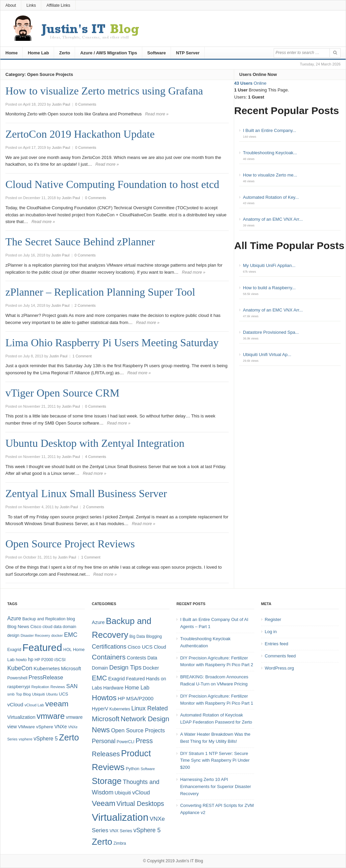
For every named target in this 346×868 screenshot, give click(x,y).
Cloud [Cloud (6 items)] (160, 647)
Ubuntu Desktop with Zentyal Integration (95, 443)
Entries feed (277, 644)
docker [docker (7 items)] (57, 635)
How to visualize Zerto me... (270, 175)
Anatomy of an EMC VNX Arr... (273, 219)
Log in (271, 632)
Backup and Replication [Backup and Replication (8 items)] (44, 619)
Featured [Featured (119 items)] (42, 647)
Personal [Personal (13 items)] (104, 741)
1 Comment (82, 356)
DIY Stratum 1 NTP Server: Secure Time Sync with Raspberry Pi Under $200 (215, 761)
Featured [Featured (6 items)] (135, 679)
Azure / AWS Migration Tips (108, 53)
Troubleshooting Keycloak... (270, 153)
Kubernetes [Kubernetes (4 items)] (120, 709)
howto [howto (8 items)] (21, 660)
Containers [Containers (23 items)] (109, 657)
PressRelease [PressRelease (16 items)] (46, 677)
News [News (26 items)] (101, 730)
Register (273, 619)
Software (157, 53)
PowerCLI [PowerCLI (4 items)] (125, 742)
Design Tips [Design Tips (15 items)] (125, 667)
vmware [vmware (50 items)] (51, 716)
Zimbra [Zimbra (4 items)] (120, 843)
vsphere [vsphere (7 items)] (26, 739)
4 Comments (96, 457)
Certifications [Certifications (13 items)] (109, 647)
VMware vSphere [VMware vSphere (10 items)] (35, 727)
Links (31, 5)
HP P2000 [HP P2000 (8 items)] (44, 660)
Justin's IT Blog (189, 861)
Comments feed (280, 656)
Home (11, 53)
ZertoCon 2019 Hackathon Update (80, 134)
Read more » (157, 114)
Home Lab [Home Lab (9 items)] (137, 688)
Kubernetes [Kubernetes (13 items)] (47, 668)
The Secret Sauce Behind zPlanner (80, 242)
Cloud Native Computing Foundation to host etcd (112, 184)
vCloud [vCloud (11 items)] (141, 793)
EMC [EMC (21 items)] (100, 678)
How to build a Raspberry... (269, 288)
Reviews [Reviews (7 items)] (58, 687)
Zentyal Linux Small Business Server (86, 493)
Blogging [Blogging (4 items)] (154, 636)
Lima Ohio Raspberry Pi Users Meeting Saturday (112, 343)
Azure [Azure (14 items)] (14, 618)
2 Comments (85, 305)
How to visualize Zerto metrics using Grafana (104, 91)
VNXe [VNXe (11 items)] (61, 727)
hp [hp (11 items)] (31, 659)
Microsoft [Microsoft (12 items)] (71, 669)
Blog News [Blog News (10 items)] (18, 627)
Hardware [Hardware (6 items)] (114, 688)
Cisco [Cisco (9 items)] (36, 627)
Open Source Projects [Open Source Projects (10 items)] (138, 730)
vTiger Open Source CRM (62, 393)
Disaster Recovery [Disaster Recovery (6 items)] (35, 635)
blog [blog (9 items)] (71, 619)
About (11, 5)
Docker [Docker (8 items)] (151, 668)
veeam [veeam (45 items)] (57, 704)
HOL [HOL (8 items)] (67, 650)
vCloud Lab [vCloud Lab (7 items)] (34, 705)
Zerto (65, 53)
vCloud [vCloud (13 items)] (15, 704)
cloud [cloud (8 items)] (47, 627)
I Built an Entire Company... (269, 130)
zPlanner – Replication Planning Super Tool (100, 292)
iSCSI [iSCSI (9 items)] (60, 660)
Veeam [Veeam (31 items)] (104, 803)
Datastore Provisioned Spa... (271, 332)
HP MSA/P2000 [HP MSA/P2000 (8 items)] (135, 698)
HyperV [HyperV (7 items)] (100, 709)
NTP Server (188, 53)
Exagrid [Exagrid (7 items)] (116, 679)
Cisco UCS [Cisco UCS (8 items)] (140, 647)
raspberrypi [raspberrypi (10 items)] (19, 687)
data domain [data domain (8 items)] (65, 627)
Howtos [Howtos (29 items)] (104, 698)
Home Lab (38, 53)
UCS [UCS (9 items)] (63, 694)
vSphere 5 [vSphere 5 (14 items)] (46, 739)
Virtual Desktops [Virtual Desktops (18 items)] (140, 804)
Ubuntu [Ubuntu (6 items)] (52, 694)
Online (250, 83)
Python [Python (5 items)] (132, 769)
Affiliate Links (58, 5)
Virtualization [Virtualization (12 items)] (21, 717)
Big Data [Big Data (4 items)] (137, 636)
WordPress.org (279, 668)
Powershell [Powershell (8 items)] (17, 678)
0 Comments (85, 104)
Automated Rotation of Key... (271, 197)
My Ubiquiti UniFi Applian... (269, 265)
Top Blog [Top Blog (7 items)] (23, 694)
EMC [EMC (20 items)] (71, 635)
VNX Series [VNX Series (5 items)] (121, 831)
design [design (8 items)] (13, 635)
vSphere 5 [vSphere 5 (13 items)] (147, 830)
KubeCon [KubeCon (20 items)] (20, 668)
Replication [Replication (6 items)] (40, 687)
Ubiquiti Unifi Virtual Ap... (267, 355)
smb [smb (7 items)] (11, 694)
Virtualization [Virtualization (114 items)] (120, 817)
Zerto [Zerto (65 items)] (69, 737)
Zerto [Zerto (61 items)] (102, 842)
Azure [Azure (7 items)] (98, 622)
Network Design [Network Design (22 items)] (145, 719)
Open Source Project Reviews (70, 544)
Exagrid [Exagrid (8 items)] (14, 650)
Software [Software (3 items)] (148, 769)
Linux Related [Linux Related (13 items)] (149, 708)
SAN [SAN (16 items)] (72, 686)
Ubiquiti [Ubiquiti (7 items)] (39, 694)
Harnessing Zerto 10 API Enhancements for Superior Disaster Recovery (216, 786)
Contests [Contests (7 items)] (136, 658)
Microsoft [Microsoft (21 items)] (106, 719)
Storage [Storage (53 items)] (107, 781)
